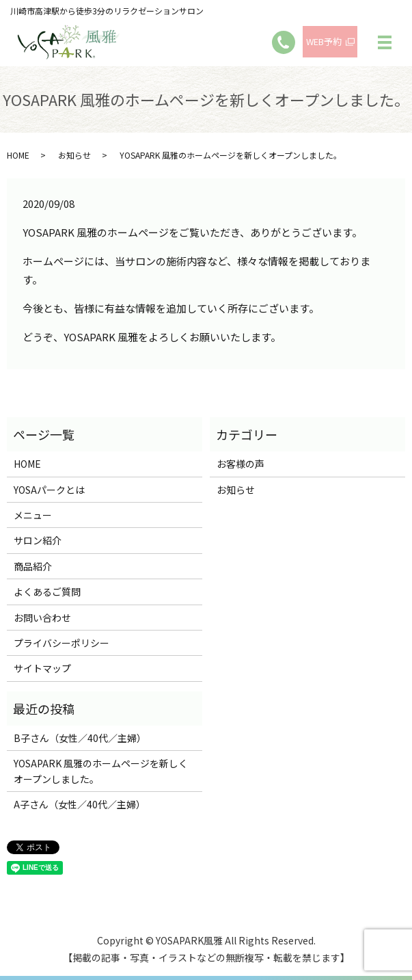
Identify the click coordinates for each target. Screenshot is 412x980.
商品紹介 (33, 566)
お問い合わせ (42, 618)
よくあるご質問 (47, 592)
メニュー (33, 515)
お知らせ (74, 155)
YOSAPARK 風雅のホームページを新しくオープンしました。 (101, 771)
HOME (18, 155)
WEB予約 (324, 41)
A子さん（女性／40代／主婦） (80, 804)
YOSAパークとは (49, 490)
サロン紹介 (38, 540)
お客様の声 (241, 464)
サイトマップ (42, 668)
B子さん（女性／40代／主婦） (80, 738)
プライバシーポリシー (61, 643)
